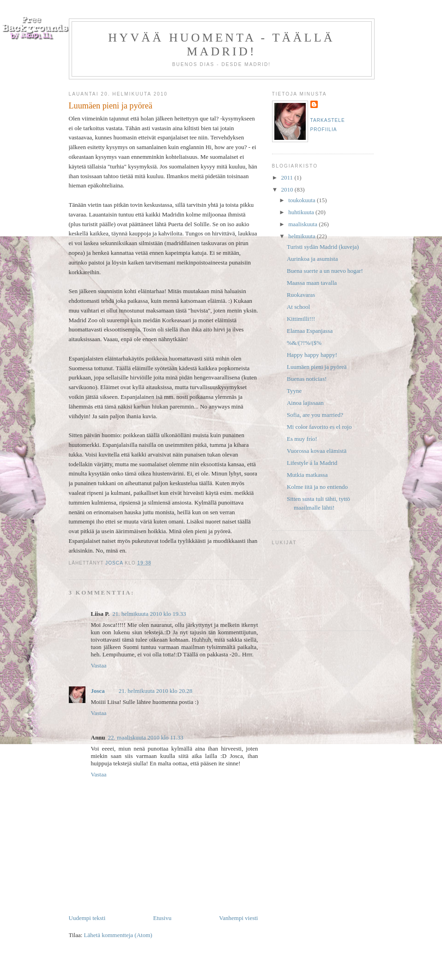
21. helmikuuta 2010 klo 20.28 (156, 691)
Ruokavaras (301, 295)
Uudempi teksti (87, 918)
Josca (98, 691)
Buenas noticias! (307, 379)
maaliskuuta (303, 224)
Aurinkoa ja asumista (312, 259)
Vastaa (99, 665)
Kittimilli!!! (301, 319)
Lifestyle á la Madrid (312, 463)
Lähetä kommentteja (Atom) (118, 935)
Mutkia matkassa (307, 475)
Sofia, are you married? (315, 415)
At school (298, 307)
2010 (288, 189)
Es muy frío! (302, 439)
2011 (288, 177)
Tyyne (294, 391)
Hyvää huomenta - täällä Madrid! (221, 45)
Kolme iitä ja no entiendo (317, 487)
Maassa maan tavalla (312, 283)
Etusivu (162, 918)
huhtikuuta (302, 212)
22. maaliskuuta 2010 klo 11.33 (146, 737)
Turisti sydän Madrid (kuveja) (323, 247)
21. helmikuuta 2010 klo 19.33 (149, 614)
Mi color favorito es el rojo (319, 427)
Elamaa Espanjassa (310, 331)
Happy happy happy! (312, 355)
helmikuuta (303, 236)
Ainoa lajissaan (305, 403)
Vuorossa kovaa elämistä (317, 451)
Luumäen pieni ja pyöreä (317, 367)
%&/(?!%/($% (304, 343)
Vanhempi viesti (238, 918)
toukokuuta (303, 200)
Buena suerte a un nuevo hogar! (325, 271)
